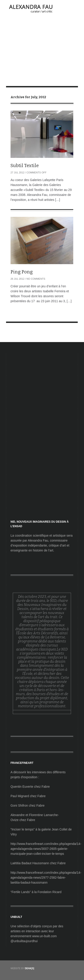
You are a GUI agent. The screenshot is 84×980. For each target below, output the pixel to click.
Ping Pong (22, 272)
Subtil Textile (25, 166)
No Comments (36, 279)
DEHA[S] (30, 968)
